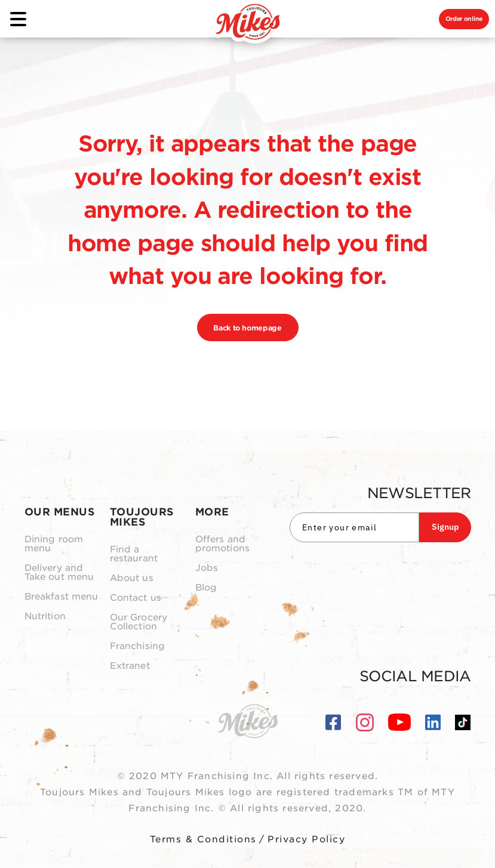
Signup (445, 527)
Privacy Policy (306, 839)
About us (132, 578)
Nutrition (45, 617)
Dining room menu (54, 544)
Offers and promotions (223, 544)
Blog (206, 588)
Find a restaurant (134, 554)
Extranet (130, 666)
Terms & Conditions (203, 839)
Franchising (138, 646)
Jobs (207, 568)
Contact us (136, 598)
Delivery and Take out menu (59, 573)
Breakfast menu (62, 597)
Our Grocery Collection (139, 622)
